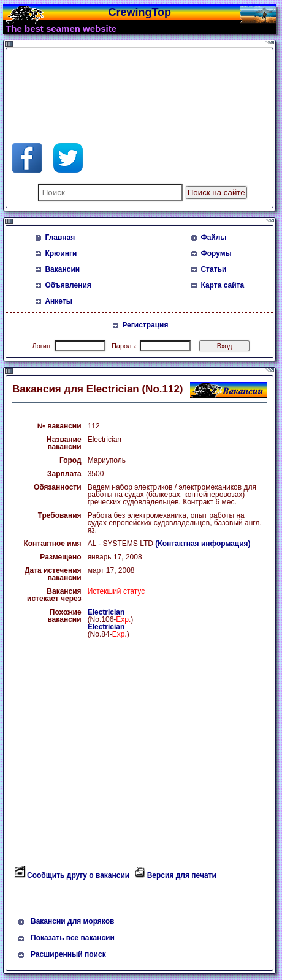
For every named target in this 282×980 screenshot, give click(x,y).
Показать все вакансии (73, 938)
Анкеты (59, 301)
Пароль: (124, 346)
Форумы (216, 253)
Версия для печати (182, 875)
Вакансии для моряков (72, 921)
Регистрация (145, 325)
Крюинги (61, 253)
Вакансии (62, 269)
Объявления (68, 285)
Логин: (42, 346)
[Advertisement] (110, 82)
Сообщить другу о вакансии (78, 875)
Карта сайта (222, 285)
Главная (60, 238)
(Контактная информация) (203, 544)
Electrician (106, 612)
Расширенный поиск (68, 954)
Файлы (213, 238)
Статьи (213, 269)
